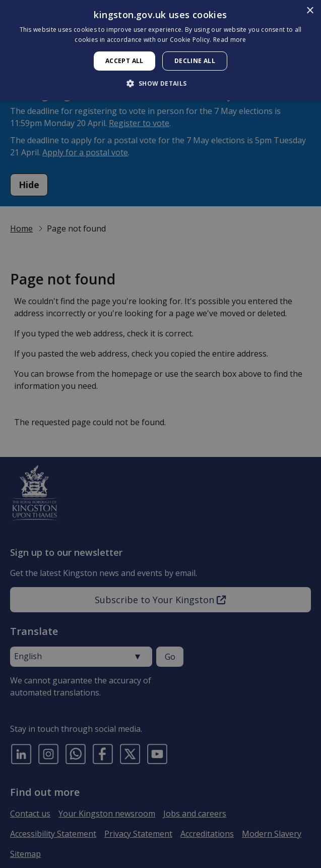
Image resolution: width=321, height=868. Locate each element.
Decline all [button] (195, 61)
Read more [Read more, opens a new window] (230, 40)
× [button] (310, 11)
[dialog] (160, 50)
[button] (160, 83)
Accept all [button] (124, 61)
